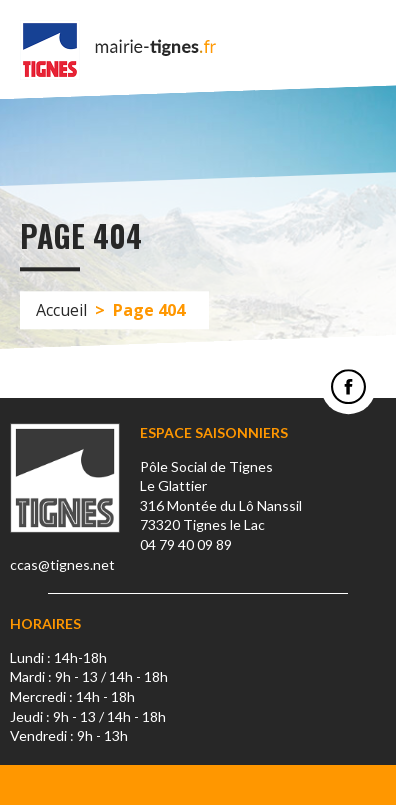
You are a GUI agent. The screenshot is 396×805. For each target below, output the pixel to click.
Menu (366, 50)
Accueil (61, 310)
